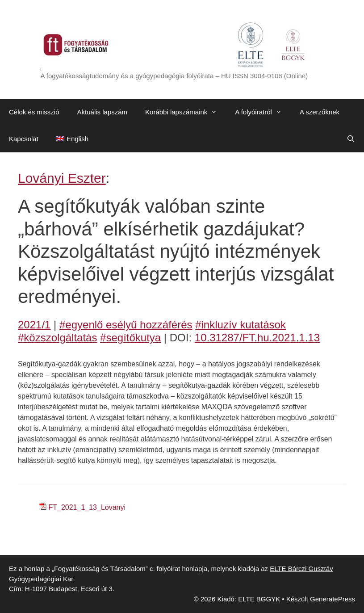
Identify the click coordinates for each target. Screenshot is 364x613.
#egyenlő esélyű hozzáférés (126, 325)
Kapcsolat (24, 139)
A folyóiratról (263, 112)
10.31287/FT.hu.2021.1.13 (257, 338)
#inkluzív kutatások (241, 325)
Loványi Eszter (62, 178)
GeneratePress (333, 599)
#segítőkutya (130, 338)
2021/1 (34, 325)
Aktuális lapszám (103, 112)
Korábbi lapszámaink (186, 112)
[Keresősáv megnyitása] (351, 139)
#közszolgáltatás (57, 338)
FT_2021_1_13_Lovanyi (87, 507)
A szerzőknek (320, 112)
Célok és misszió (34, 112)
